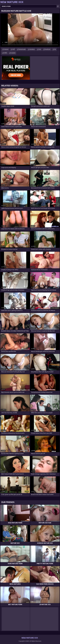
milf (14, 49)
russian (13, 53)
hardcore (48, 49)
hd (55, 49)
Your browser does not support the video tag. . (30, 30)
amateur (32, 49)
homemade (22, 49)
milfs (5, 53)
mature (6, 49)
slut (40, 49)
